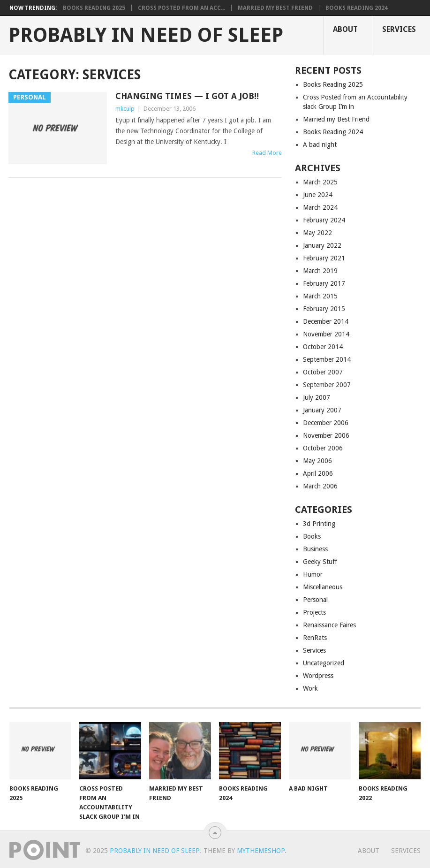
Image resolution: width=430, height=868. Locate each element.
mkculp (125, 109)
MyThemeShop (261, 851)
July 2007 (317, 397)
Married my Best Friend (275, 8)
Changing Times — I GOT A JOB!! (187, 96)
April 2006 (318, 473)
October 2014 (323, 347)
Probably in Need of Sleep (146, 35)
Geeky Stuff (320, 562)
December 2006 (326, 423)
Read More (267, 153)
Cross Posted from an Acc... (181, 8)
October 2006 (323, 448)
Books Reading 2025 (94, 8)
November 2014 (326, 334)
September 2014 (327, 359)
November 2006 (326, 435)
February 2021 (324, 258)
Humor (313, 574)
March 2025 (320, 182)
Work (310, 688)
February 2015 (324, 309)
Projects (314, 612)
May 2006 (317, 461)
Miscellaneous (323, 587)
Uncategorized (324, 663)
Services (399, 29)
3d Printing (319, 524)
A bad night (320, 145)
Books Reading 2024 (357, 8)
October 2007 (323, 372)
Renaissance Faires (329, 625)
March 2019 (320, 271)
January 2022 (322, 245)
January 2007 (322, 410)
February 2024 (324, 220)
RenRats (315, 638)
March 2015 (320, 296)
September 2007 (327, 385)
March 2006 (320, 486)
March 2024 (320, 207)
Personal (315, 600)
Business (315, 549)
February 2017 (324, 283)
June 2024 (318, 195)
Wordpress (318, 676)
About (345, 29)
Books (312, 536)
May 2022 (317, 233)
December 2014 (326, 321)
